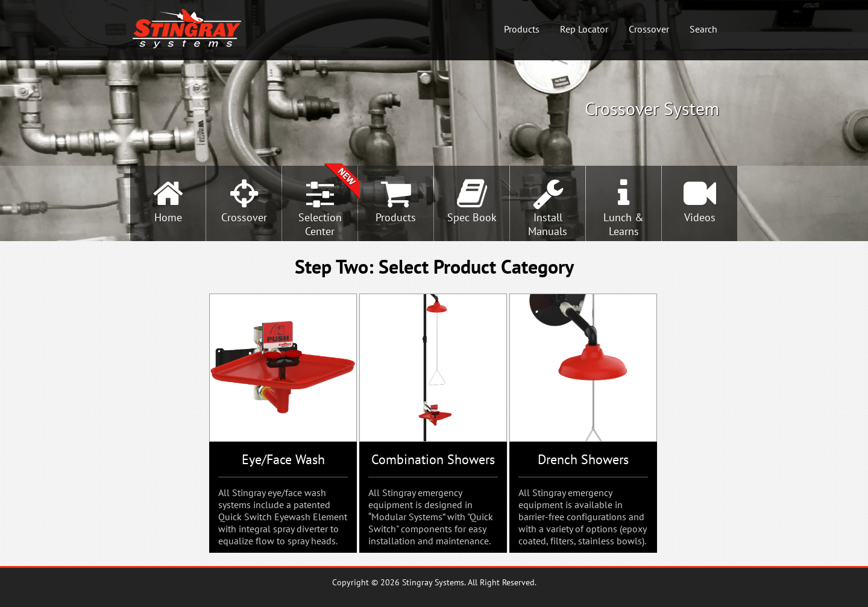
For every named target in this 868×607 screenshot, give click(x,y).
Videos (700, 217)
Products (522, 29)
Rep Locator (584, 29)
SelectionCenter (320, 224)
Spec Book (472, 217)
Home (168, 217)
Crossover (649, 29)
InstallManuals (548, 224)
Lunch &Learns (624, 224)
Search (703, 29)
